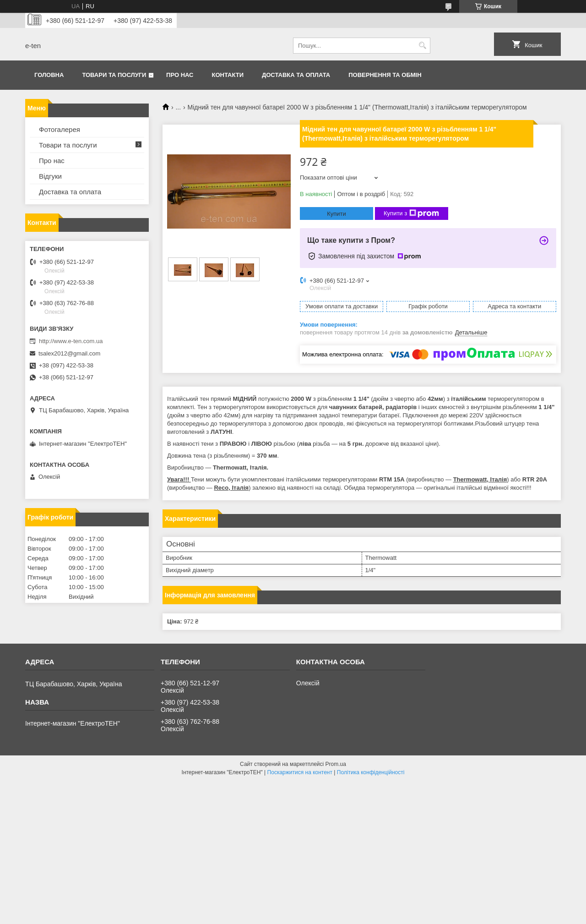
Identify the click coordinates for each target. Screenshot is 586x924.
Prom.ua (336, 764)
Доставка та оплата (296, 75)
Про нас (180, 75)
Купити (336, 214)
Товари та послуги (114, 75)
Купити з (411, 213)
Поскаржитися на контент (300, 772)
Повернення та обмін (385, 75)
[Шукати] (422, 46)
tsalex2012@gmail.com (69, 353)
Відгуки (50, 176)
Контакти (228, 75)
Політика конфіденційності (371, 772)
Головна (49, 75)
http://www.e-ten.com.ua (71, 341)
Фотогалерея (60, 129)
